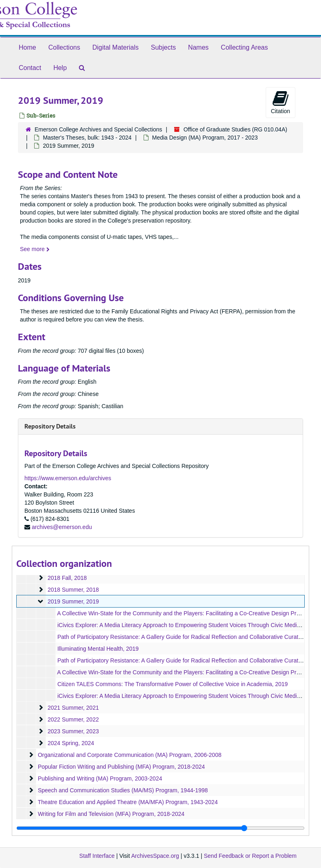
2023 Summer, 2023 (73, 731)
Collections (64, 47)
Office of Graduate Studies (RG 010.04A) (235, 129)
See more (35, 249)
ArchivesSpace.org (155, 856)
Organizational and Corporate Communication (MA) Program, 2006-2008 (130, 755)
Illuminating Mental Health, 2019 (98, 649)
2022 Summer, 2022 (73, 719)
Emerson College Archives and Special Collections (98, 129)
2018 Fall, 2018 (67, 578)
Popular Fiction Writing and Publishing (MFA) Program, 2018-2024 (121, 767)
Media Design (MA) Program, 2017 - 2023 (205, 138)
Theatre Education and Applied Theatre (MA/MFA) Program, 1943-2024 (128, 802)
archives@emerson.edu (62, 527)
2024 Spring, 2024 (71, 743)
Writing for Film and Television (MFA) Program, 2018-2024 (111, 814)
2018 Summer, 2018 (73, 590)
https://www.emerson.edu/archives (68, 478)
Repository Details (50, 426)
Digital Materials (116, 47)
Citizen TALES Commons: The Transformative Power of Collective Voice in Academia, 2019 (173, 684)
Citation (281, 102)
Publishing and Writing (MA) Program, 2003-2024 (100, 778)
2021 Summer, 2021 (73, 708)
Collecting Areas (245, 47)
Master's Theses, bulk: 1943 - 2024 (87, 138)
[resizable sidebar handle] (160, 828)
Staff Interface (97, 856)
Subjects (163, 47)
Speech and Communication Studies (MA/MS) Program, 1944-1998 (123, 790)
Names (198, 47)
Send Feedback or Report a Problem (250, 856)
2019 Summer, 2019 (73, 601)
